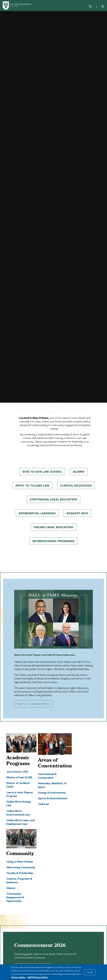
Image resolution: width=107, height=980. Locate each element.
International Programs (54, 529)
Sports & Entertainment (53, 786)
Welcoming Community (21, 855)
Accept (90, 972)
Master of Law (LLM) (19, 765)
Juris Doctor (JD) (17, 760)
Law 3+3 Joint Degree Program (20, 782)
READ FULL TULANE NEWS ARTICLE (33, 692)
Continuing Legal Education (53, 488)
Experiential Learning (37, 501)
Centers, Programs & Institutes (19, 869)
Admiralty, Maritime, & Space (52, 773)
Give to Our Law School (42, 460)
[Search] (90, 7)
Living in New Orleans (20, 850)
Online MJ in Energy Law (19, 792)
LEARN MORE (32, 955)
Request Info (77, 501)
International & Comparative (47, 764)
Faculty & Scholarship (20, 861)
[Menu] (103, 6)
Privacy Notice (18, 977)
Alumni (79, 460)
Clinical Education (76, 474)
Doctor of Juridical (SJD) (18, 773)
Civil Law (44, 792)
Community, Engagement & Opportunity (15, 885)
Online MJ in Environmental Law (18, 801)
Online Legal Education (53, 515)
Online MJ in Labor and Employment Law (20, 810)
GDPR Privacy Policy (38, 977)
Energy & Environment (52, 781)
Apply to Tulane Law (32, 474)
